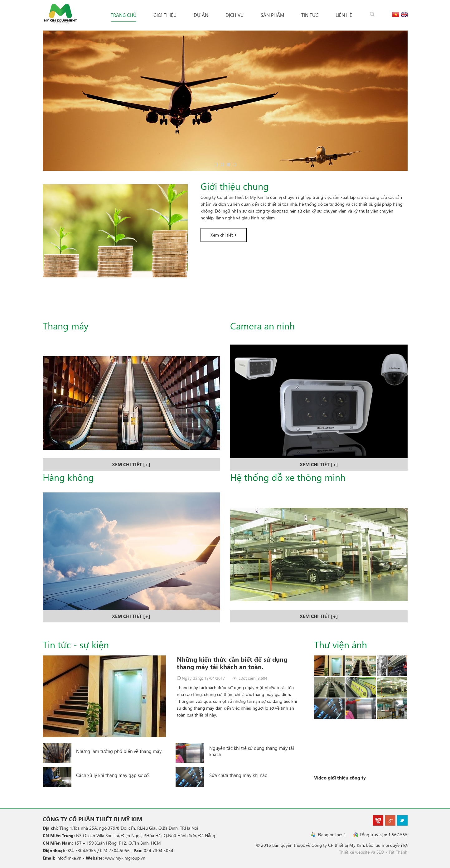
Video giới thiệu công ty (340, 778)
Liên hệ (344, 15)
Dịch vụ (235, 15)
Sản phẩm (272, 15)
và (373, 852)
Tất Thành (398, 852)
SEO (380, 852)
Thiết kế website (354, 852)
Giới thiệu (165, 15)
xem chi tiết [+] (131, 464)
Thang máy (66, 326)
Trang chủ (123, 15)
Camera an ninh (262, 326)
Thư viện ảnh (341, 644)
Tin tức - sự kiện (76, 644)
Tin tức (310, 15)
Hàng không (68, 477)
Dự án (201, 15)
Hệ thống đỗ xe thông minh (288, 477)
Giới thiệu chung (235, 186)
